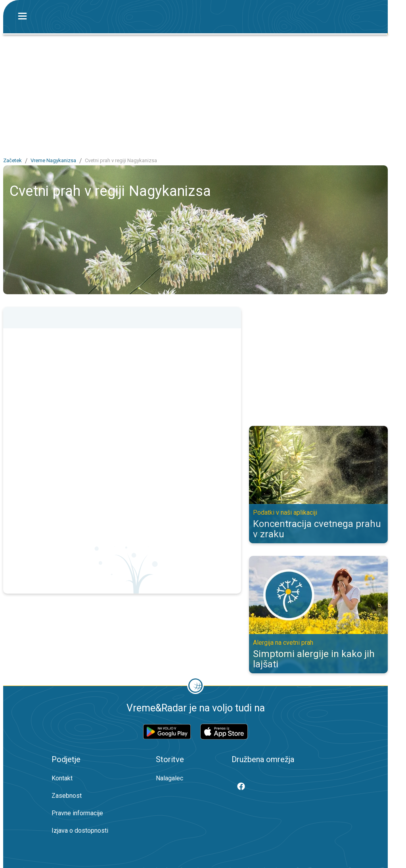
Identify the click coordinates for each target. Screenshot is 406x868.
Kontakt (62, 778)
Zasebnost (67, 796)
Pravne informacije (77, 813)
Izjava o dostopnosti (80, 831)
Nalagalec (169, 778)
